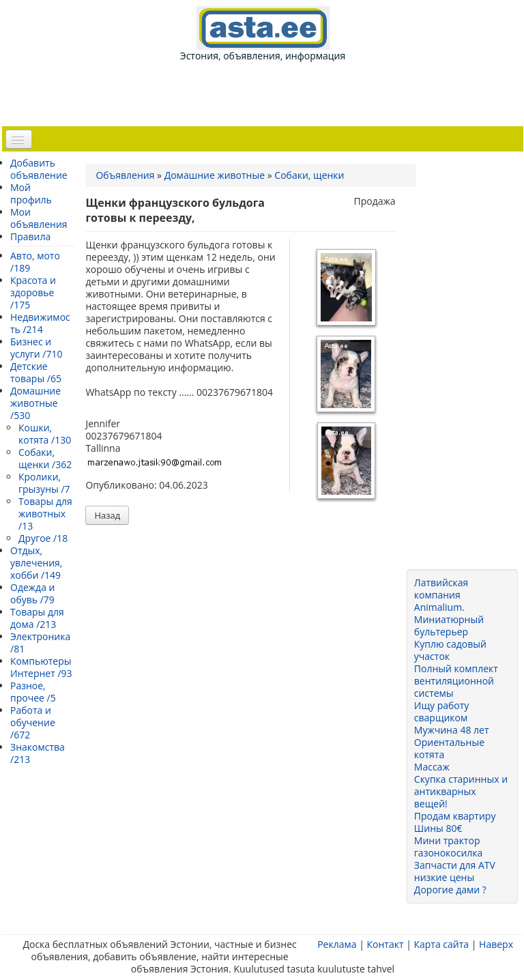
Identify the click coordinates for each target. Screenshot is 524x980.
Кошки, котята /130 (45, 434)
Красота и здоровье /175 (33, 292)
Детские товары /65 (36, 372)
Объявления (125, 175)
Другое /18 (43, 538)
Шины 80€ (438, 828)
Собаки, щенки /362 (45, 458)
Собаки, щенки (309, 175)
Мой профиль (31, 193)
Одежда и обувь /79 (32, 593)
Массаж (432, 767)
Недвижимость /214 (40, 323)
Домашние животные (215, 175)
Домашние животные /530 (35, 403)
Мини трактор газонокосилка (449, 847)
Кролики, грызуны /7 (44, 483)
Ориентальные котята (449, 748)
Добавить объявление (39, 169)
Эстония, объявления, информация (263, 34)
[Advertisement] (265, 93)
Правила (30, 236)
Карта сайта (441, 944)
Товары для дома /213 (37, 618)
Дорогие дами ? (450, 890)
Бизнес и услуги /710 (36, 348)
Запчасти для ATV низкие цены (455, 871)
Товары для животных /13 (45, 514)
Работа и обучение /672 (33, 722)
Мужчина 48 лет (452, 730)
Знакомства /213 (38, 753)
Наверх (496, 944)
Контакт (385, 944)
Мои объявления (39, 218)
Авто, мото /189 (35, 262)
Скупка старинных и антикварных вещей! (461, 791)
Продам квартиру (455, 816)
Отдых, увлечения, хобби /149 (36, 563)
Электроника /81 (40, 643)
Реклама (337, 944)
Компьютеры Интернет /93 (41, 667)
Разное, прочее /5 (33, 692)
